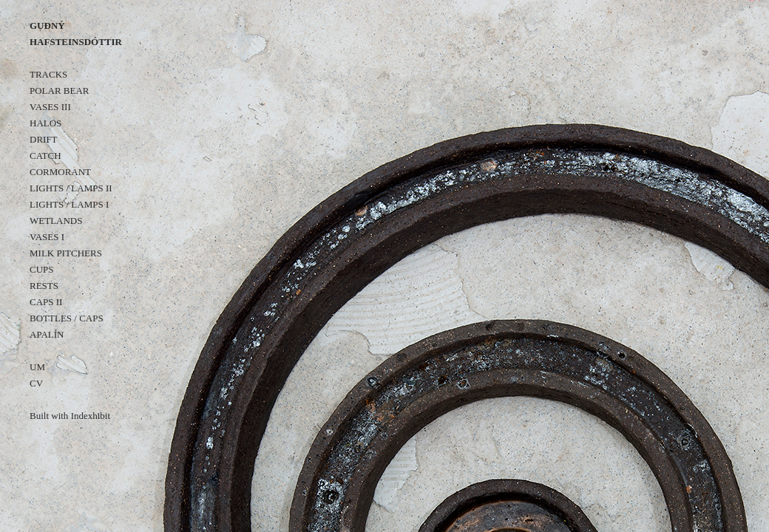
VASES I (47, 237)
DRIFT (44, 139)
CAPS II (46, 302)
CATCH (45, 156)
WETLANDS (56, 221)
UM (37, 367)
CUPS (42, 269)
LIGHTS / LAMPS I (69, 204)
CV (36, 383)
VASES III (50, 107)
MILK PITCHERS (66, 253)
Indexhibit (91, 416)
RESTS (44, 286)
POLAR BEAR (60, 91)
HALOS (45, 123)
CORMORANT (60, 172)
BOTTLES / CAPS (67, 318)
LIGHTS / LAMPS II (71, 188)
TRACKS (48, 74)
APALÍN (47, 334)
